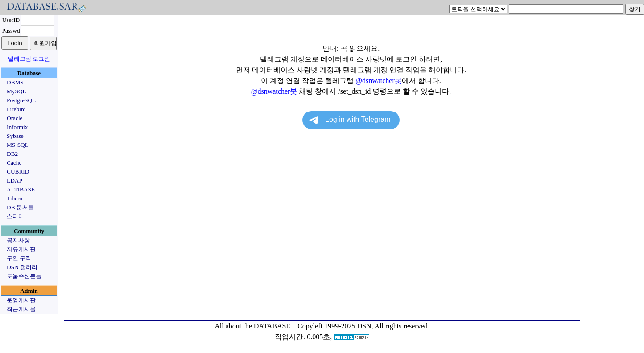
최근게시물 (21, 309)
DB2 (12, 154)
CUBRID (18, 172)
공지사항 (18, 240)
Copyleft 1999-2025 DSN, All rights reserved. (363, 326)
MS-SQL (18, 145)
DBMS (15, 82)
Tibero (14, 198)
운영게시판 (21, 300)
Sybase (15, 136)
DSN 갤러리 (22, 267)
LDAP (14, 181)
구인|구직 (19, 258)
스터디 (15, 216)
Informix (17, 127)
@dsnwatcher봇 (379, 81)
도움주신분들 (24, 276)
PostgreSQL (21, 100)
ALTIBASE (21, 189)
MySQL (17, 91)
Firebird (16, 109)
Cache (14, 163)
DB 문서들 (20, 207)
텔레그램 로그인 (29, 59)
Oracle (15, 118)
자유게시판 (21, 249)
